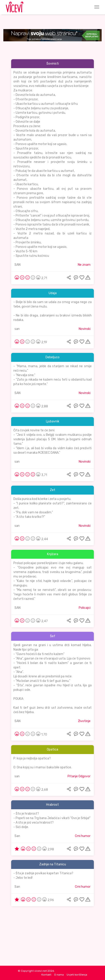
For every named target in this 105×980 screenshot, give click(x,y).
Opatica (52, 749)
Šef (53, 636)
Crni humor (83, 836)
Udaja (53, 293)
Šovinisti (53, 64)
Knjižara (53, 554)
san (17, 329)
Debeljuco (52, 357)
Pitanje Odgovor (79, 776)
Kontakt (46, 975)
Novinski (85, 329)
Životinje (84, 721)
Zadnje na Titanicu (53, 864)
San (17, 836)
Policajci (85, 608)
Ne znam (84, 265)
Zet (53, 490)
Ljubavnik (53, 421)
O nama (59, 975)
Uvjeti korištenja (77, 975)
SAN (17, 265)
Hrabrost (52, 805)
